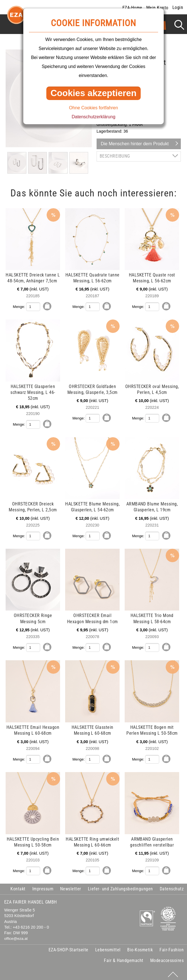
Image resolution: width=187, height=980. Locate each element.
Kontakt (18, 886)
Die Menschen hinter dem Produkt (135, 144)
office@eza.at (16, 936)
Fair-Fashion (172, 947)
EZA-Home (132, 8)
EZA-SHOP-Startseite (69, 947)
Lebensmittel (108, 947)
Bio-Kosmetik (140, 947)
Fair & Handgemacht (124, 958)
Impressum (43, 886)
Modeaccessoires (167, 958)
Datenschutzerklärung (93, 117)
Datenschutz (172, 886)
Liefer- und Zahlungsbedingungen (120, 886)
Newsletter (71, 886)
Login (178, 7)
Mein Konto (157, 8)
